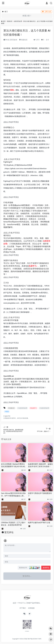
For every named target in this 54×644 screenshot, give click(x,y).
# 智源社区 (11, 408)
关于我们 (23, 608)
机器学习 (33, 266)
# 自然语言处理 (22, 408)
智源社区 (10, 21)
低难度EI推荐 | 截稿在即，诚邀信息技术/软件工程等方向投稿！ (40, 465)
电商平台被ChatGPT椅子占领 (39, 523)
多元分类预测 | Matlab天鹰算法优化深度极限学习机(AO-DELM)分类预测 (13, 465)
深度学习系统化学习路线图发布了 (40, 495)
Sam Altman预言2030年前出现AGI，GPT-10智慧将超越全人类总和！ (13, 495)
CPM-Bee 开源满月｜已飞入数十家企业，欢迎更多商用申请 (13, 524)
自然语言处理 (18, 21)
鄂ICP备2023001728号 (34, 639)
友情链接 (31, 608)
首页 (4, 21)
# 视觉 (7, 412)
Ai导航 (25, 639)
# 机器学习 (33, 408)
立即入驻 (46, 12)
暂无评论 (9, 532)
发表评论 (46, 568)
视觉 (12, 90)
